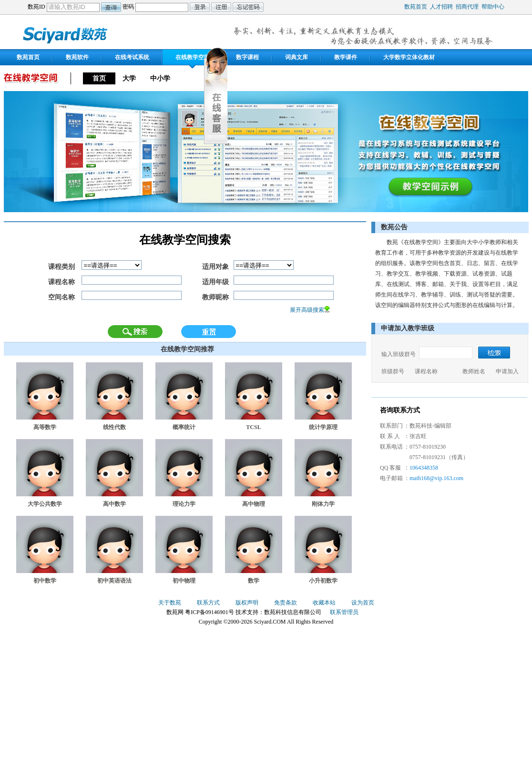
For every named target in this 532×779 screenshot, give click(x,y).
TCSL (253, 427)
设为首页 (363, 603)
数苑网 (66, 34)
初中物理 (184, 581)
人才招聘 (441, 7)
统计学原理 (323, 427)
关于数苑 (170, 603)
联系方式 (208, 603)
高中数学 (114, 504)
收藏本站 (324, 603)
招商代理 (467, 7)
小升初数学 (323, 581)
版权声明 (247, 603)
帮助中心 (493, 7)
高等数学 (45, 427)
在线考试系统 (132, 57)
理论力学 (184, 504)
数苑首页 (416, 7)
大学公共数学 (45, 504)
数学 (254, 581)
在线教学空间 (193, 57)
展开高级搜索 (307, 310)
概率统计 (184, 427)
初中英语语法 (114, 581)
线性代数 (114, 427)
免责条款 (286, 603)
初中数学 (45, 581)
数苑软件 (77, 57)
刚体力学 (323, 504)
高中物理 (254, 504)
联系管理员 (344, 612)
